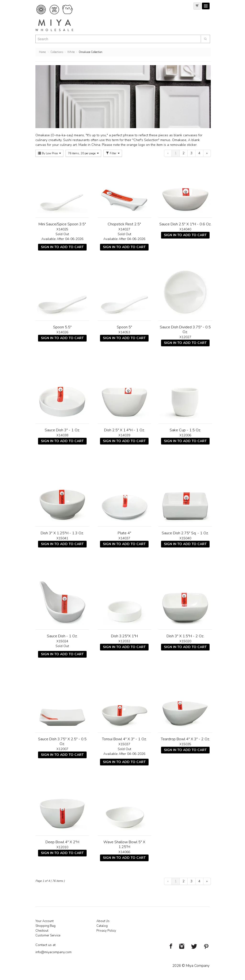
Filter (113, 153)
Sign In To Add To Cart (62, 247)
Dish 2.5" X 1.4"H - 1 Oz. (124, 430)
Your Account (45, 921)
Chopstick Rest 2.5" (124, 224)
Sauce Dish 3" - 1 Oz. (62, 430)
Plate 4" (124, 533)
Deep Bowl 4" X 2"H (62, 842)
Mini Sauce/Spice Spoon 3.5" (62, 224)
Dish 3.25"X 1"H (124, 636)
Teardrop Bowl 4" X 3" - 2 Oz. (185, 739)
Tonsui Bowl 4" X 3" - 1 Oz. (124, 739)
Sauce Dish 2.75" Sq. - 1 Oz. (185, 533)
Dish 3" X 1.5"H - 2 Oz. (185, 636)
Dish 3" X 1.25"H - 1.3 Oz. (62, 533)
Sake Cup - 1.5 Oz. (185, 430)
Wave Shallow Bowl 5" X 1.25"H (124, 844)
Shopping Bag (45, 926)
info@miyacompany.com (53, 952)
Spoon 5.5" (62, 327)
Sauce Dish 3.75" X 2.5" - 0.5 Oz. (62, 741)
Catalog (102, 926)
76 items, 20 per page (83, 153)
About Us (103, 921)
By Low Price (49, 153)
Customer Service (48, 935)
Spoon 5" (124, 327)
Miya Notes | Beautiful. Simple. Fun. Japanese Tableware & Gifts (59, 18)
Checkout (42, 931)
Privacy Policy (106, 931)
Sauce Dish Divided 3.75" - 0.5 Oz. (185, 330)
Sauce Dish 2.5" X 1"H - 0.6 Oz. (185, 224)
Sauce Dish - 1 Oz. (62, 636)
